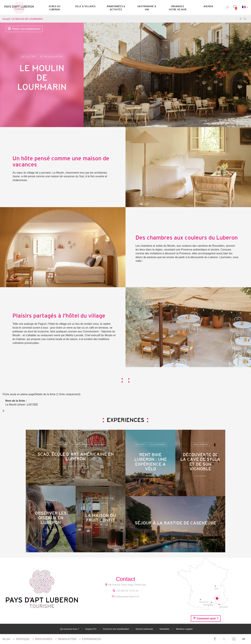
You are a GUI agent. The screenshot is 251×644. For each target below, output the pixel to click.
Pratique (23, 639)
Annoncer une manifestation (116, 629)
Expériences (92, 639)
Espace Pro (91, 629)
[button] (54, 7)
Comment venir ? (206, 618)
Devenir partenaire (145, 629)
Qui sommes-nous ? (70, 629)
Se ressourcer (51, 57)
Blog (7, 639)
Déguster (28, 57)
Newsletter (165, 629)
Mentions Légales (184, 629)
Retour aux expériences (24, 29)
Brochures (44, 639)
